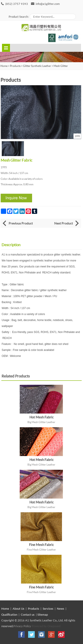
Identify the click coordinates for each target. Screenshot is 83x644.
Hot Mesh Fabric (41, 417)
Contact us (28, 615)
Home (5, 609)
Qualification (9, 615)
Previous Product (21, 223)
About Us (18, 609)
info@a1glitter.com (48, 4)
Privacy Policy (22, 626)
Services (48, 609)
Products (15, 66)
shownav (6, 48)
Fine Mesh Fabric (41, 545)
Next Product (64, 223)
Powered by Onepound (46, 626)
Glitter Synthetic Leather (37, 66)
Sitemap (43, 615)
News (61, 609)
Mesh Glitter (61, 66)
